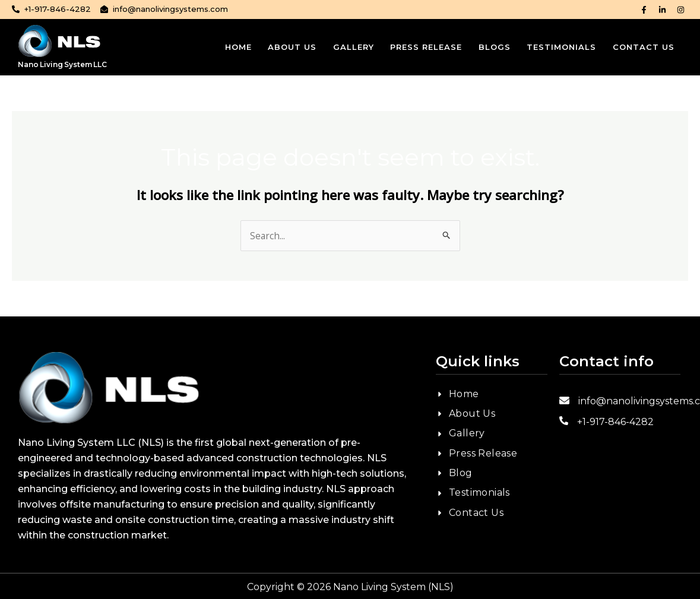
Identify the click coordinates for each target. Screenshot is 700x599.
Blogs (491, 47)
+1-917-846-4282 (615, 422)
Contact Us (643, 47)
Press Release (421, 47)
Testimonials (560, 47)
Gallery (347, 47)
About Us (284, 47)
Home (229, 47)
